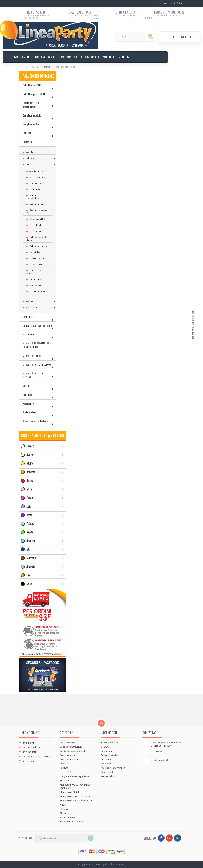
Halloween (31, 158)
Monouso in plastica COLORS (37, 364)
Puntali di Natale (37, 258)
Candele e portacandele (33, 197)
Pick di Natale (36, 252)
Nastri (26, 386)
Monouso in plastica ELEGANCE (33, 375)
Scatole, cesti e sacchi (35, 272)
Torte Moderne (30, 412)
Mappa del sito (108, 776)
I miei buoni (28, 761)
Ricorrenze (92, 57)
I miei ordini (28, 743)
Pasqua (29, 302)
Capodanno (31, 152)
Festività (34, 67)
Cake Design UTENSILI (34, 94)
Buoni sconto (108, 772)
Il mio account (29, 733)
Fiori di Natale (36, 225)
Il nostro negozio (109, 743)
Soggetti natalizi (37, 279)
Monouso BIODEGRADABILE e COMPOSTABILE (37, 345)
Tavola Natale (35, 285)
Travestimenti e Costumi (35, 421)
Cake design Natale (38, 177)
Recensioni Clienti (193, 324)
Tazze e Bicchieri (37, 292)
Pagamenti (106, 764)
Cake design (22, 57)
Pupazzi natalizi (37, 265)
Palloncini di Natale (38, 246)
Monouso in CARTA (32, 356)
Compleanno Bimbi (43, 57)
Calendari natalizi (37, 183)
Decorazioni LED (37, 219)
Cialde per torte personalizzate (31, 105)
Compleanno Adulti (70, 57)
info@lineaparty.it (160, 760)
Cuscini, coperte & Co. (37, 212)
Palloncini (109, 57)
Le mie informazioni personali (37, 756)
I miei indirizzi (29, 752)
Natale (47, 67)
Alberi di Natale (36, 171)
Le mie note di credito (33, 747)
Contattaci (106, 747)
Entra (179, 3)
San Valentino (32, 308)
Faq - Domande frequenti (113, 768)
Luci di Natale (36, 231)
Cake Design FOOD (32, 85)
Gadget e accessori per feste (38, 325)
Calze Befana (35, 190)
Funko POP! (28, 317)
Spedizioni (106, 751)
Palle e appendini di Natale (37, 239)
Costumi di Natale (37, 204)
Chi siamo (106, 759)
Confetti (27, 133)
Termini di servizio (110, 755)
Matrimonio (29, 334)
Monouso (125, 57)
